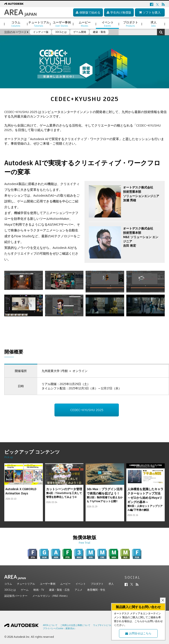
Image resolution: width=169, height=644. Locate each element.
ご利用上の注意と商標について (75, 625)
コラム (8, 584)
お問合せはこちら (138, 633)
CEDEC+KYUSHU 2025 (87, 410)
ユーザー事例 (48, 584)
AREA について (50, 625)
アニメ (78, 590)
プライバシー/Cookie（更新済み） (60, 628)
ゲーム (25, 590)
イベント (81, 584)
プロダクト (97, 584)
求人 (111, 584)
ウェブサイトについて (104, 625)
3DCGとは (10, 590)
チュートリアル (26, 584)
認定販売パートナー (16, 596)
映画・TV (39, 590)
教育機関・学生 (96, 590)
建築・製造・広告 (59, 590)
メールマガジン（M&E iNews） (51, 596)
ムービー (65, 584)
